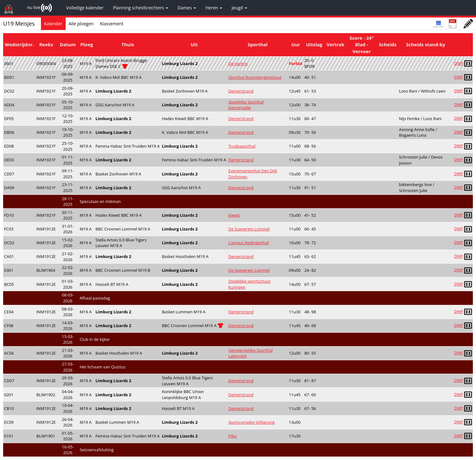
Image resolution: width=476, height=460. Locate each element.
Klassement (112, 24)
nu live (34, 7)
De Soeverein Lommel (249, 229)
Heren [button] (214, 8)
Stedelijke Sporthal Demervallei (246, 105)
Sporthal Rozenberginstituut (255, 77)
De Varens (238, 63)
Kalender (53, 24)
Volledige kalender (85, 8)
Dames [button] (187, 8)
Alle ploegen (81, 24)
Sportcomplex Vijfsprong (251, 422)
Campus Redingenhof (248, 243)
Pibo (232, 436)
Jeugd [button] (239, 8)
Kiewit (234, 215)
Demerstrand (241, 91)
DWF (458, 63)
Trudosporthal (242, 146)
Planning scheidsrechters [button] (141, 8)
